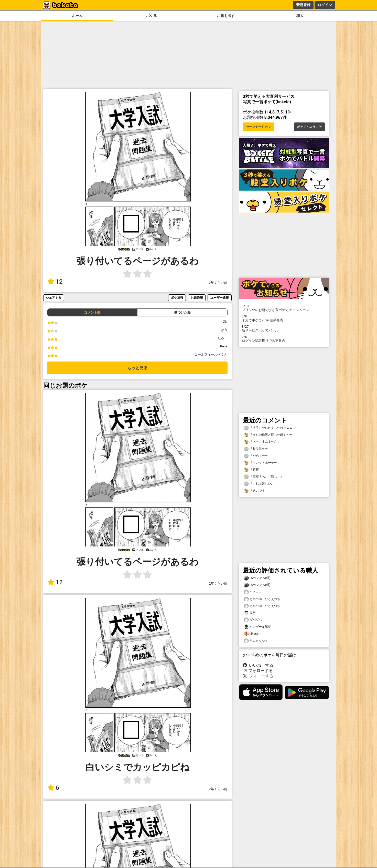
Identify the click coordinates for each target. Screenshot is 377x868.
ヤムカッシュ (256, 641)
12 (55, 282)
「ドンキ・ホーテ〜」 (262, 463)
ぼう (224, 330)
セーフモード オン (259, 127)
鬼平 (250, 613)
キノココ (253, 592)
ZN (225, 322)
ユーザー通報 (220, 298)
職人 (300, 16)
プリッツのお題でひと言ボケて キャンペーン (284, 308)
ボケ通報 (177, 298)
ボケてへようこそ (309, 127)
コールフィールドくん (211, 354)
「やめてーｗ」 (257, 456)
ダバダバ (253, 620)
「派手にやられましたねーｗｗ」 (270, 428)
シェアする (53, 298)
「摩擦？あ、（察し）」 (264, 477)
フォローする (258, 671)
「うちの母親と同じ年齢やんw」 (269, 435)
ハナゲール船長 (257, 627)
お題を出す (226, 16)
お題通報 (197, 298)
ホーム (77, 16)
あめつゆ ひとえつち (262, 599)
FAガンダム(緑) (257, 578)
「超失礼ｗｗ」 (257, 449)
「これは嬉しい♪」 (260, 484)
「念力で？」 (256, 491)
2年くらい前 (218, 283)
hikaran (252, 634)
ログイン (325, 5)
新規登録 (303, 5)
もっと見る (137, 368)
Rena (224, 346)
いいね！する (258, 665)
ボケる (152, 16)
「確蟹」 (253, 470)
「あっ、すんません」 (262, 442)
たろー (223, 338)
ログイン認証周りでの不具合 (284, 339)
